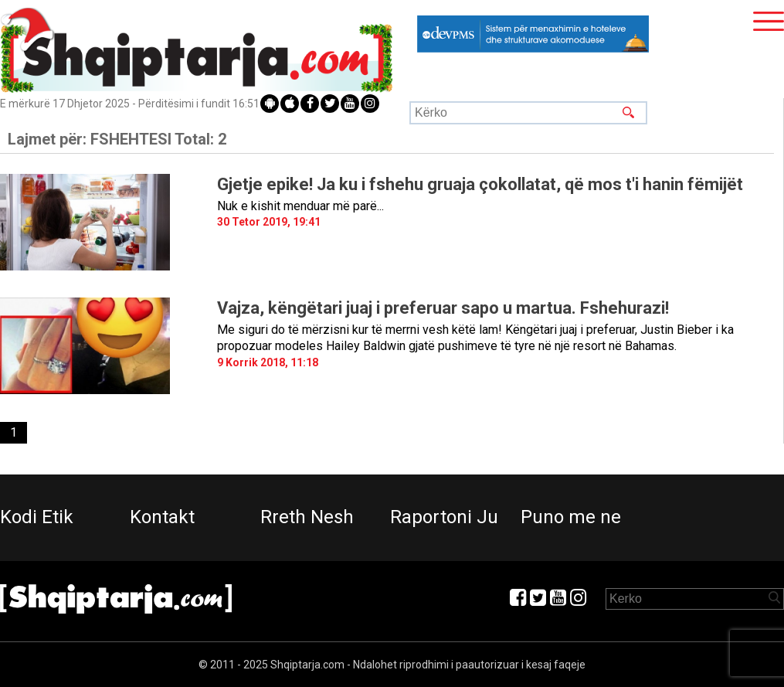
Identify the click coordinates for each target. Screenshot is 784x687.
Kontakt (162, 517)
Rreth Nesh (307, 517)
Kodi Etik (37, 517)
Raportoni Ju (444, 517)
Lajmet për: (117, 139)
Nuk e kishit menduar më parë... (300, 206)
